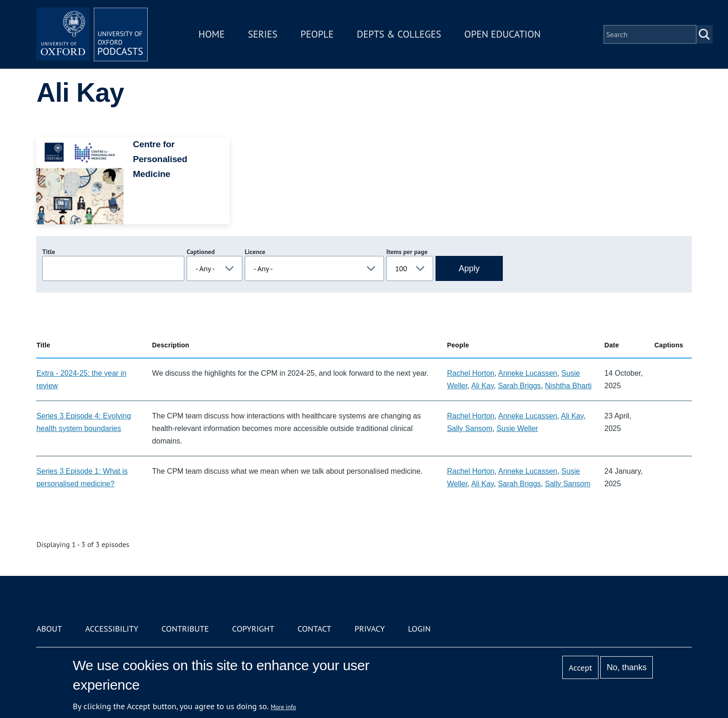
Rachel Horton (471, 373)
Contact (315, 629)
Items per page (407, 252)
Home (212, 34)
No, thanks (627, 667)
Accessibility (111, 629)
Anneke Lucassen (528, 373)
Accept (581, 668)
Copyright (253, 629)
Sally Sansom (470, 428)
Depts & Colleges (399, 34)
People (317, 34)
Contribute (185, 629)
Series (263, 34)
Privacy (370, 629)
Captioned (201, 252)
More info (283, 707)
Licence (255, 252)
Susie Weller (517, 428)
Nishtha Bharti (569, 386)
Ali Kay (483, 386)
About (49, 629)
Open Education (502, 34)
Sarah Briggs (519, 386)
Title (49, 252)
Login (419, 629)
